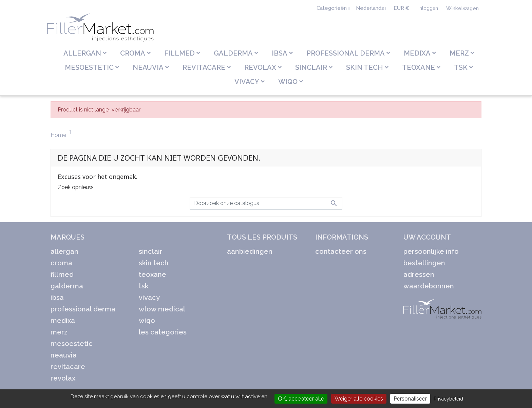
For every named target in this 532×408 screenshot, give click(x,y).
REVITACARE (68, 367)
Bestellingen (424, 263)
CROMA (61, 263)
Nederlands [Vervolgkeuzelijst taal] (371, 8)
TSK (144, 286)
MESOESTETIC (72, 344)
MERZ (59, 332)
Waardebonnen (429, 286)
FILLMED (62, 274)
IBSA (57, 298)
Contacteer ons (341, 251)
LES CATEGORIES (163, 332)
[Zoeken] (266, 203)
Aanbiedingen (250, 251)
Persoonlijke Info (431, 251)
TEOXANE (153, 274)
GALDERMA (67, 286)
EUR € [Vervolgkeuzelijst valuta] (402, 8)
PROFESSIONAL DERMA (83, 309)
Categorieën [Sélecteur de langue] (332, 8)
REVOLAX (63, 378)
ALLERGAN (64, 251)
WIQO (147, 321)
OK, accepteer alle (301, 399)
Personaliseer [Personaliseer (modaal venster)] (410, 399)
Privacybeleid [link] (448, 399)
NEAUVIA (64, 355)
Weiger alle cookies (359, 399)
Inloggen (428, 8)
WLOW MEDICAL (162, 309)
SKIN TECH (154, 263)
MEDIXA (63, 321)
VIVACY (149, 298)
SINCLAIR (151, 251)
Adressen (419, 274)
